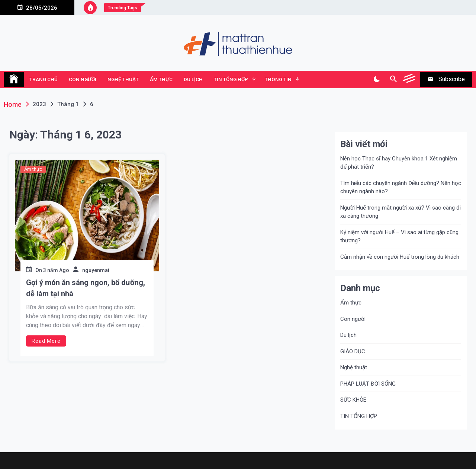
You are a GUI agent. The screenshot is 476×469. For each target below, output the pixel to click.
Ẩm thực (161, 79)
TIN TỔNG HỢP (231, 79)
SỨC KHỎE (353, 400)
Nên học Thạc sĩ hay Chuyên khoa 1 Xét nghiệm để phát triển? (399, 163)
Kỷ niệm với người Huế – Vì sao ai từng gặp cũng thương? (399, 237)
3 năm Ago (56, 270)
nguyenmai (96, 270)
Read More (46, 341)
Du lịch (193, 79)
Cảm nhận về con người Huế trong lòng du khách (400, 257)
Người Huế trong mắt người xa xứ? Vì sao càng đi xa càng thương (401, 212)
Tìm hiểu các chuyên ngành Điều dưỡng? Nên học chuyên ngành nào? (401, 187)
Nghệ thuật (123, 79)
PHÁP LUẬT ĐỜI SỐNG (368, 384)
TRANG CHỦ (44, 79)
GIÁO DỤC (353, 351)
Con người (83, 79)
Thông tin (278, 79)
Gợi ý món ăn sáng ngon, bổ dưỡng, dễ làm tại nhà (86, 288)
